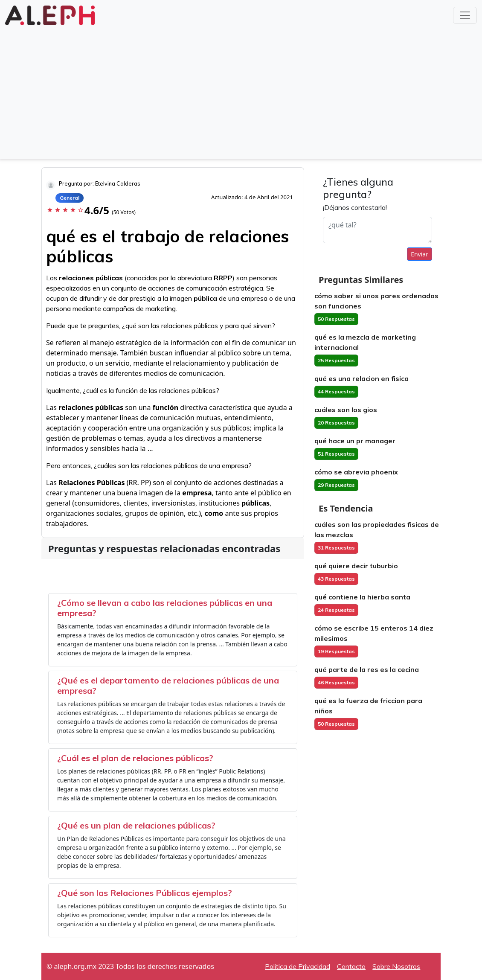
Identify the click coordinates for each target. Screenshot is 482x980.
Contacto (351, 966)
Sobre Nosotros (396, 966)
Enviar (420, 254)
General (70, 198)
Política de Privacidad (298, 966)
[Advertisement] (241, 91)
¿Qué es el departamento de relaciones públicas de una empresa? (168, 685)
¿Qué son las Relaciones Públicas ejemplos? (145, 893)
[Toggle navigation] (465, 15)
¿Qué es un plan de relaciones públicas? (136, 825)
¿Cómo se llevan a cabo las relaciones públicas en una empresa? (165, 608)
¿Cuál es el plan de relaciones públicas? (135, 758)
